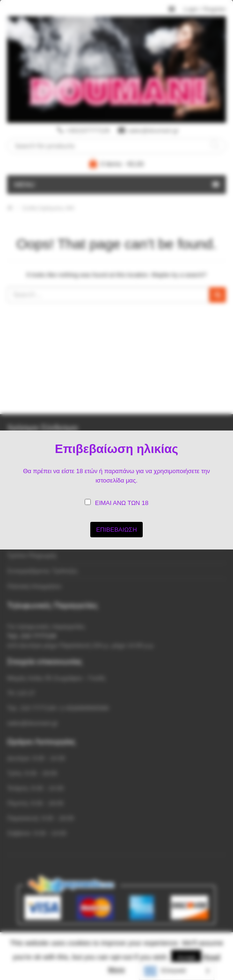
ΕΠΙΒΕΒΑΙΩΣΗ (116, 530)
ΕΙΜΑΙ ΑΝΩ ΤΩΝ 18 (122, 503)
